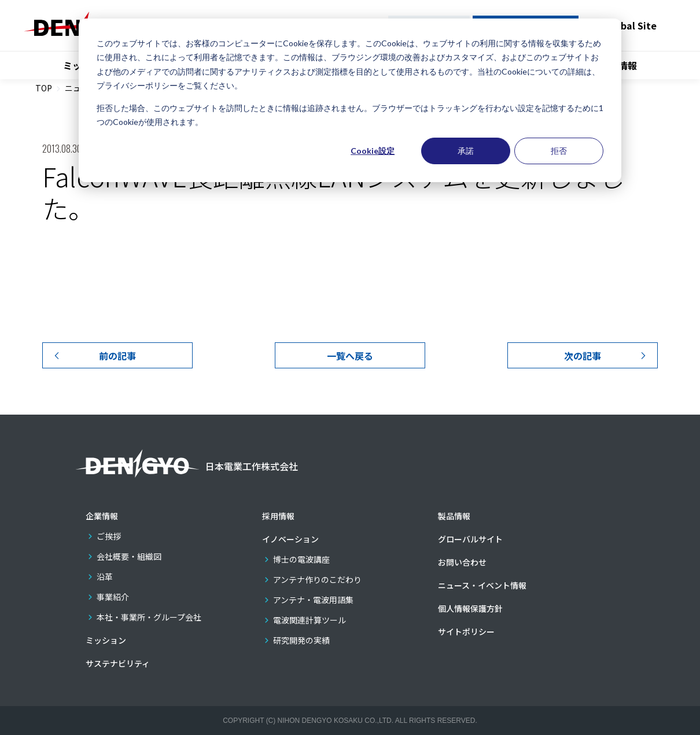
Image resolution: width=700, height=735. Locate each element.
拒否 (559, 151)
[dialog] (350, 100)
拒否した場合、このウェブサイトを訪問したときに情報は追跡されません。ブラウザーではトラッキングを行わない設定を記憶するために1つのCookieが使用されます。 (350, 115)
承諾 (466, 151)
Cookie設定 (373, 151)
